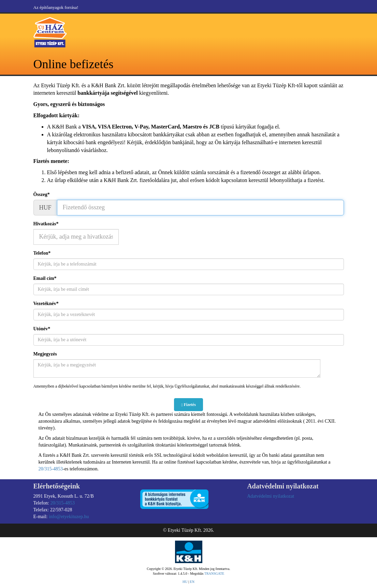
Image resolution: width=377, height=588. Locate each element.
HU (185, 582)
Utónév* (42, 329)
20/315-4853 (51, 469)
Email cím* (45, 278)
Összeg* (42, 194)
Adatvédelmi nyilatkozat (271, 496)
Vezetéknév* (46, 304)
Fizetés (188, 405)
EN (192, 582)
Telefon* (42, 253)
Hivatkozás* (46, 224)
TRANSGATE (214, 574)
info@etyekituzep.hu (69, 517)
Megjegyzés (45, 354)
